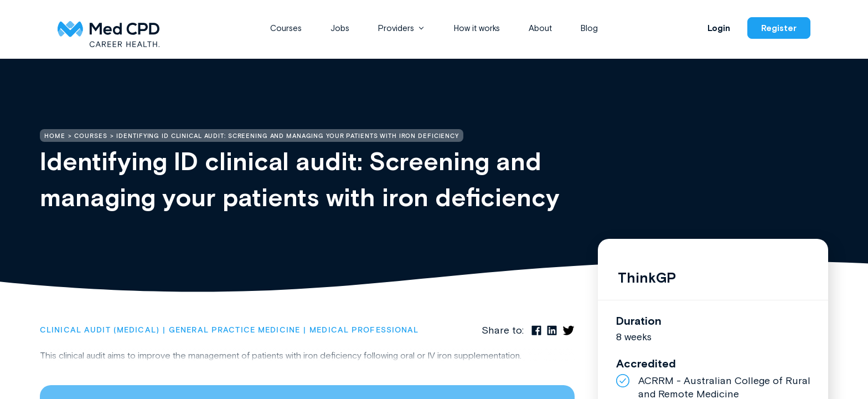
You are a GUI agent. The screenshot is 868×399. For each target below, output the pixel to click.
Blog (589, 28)
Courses (286, 28)
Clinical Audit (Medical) (100, 330)
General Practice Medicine (234, 330)
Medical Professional (364, 330)
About (540, 28)
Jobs (340, 28)
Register (779, 28)
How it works (477, 28)
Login (719, 28)
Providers (396, 28)
